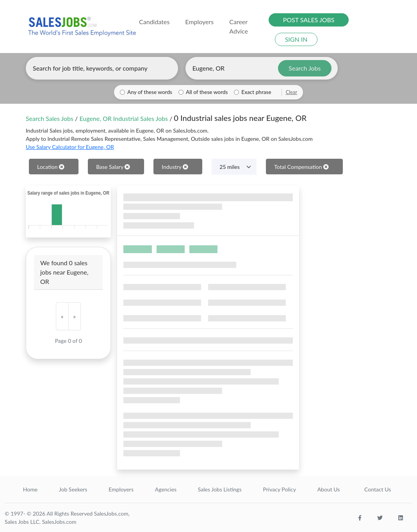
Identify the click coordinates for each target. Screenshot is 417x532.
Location (51, 167)
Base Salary (113, 167)
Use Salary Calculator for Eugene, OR (70, 147)
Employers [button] (199, 22)
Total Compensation (301, 167)
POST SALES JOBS (309, 20)
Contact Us (378, 489)
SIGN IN (296, 39)
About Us (329, 489)
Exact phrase (256, 92)
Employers (121, 489)
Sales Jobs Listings (220, 489)
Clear (291, 92)
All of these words (207, 92)
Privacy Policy (279, 489)
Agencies (166, 489)
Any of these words (150, 92)
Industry (175, 167)
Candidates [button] (154, 22)
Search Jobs (305, 68)
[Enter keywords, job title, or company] (102, 68)
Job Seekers (73, 489)
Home (30, 489)
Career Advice (239, 26)
